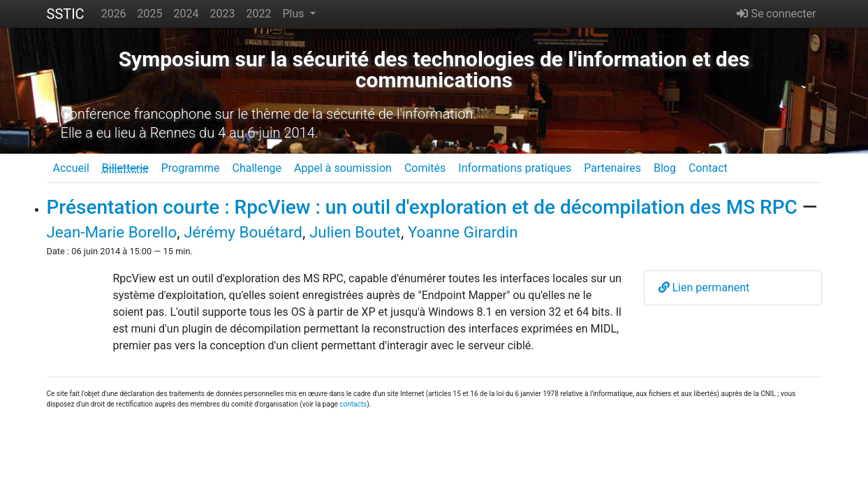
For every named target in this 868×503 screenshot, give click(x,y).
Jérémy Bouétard (243, 232)
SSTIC (66, 14)
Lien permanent (704, 287)
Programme (191, 168)
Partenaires (612, 168)
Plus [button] (294, 14)
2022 (259, 14)
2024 (186, 14)
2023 (223, 14)
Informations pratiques (515, 168)
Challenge (257, 168)
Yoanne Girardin (463, 232)
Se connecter (776, 14)
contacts (353, 404)
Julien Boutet (355, 232)
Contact (708, 168)
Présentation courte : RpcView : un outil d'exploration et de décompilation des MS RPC (422, 207)
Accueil (71, 168)
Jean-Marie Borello (112, 232)
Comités (425, 168)
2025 (150, 14)
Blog (665, 168)
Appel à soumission (343, 168)
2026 (114, 14)
